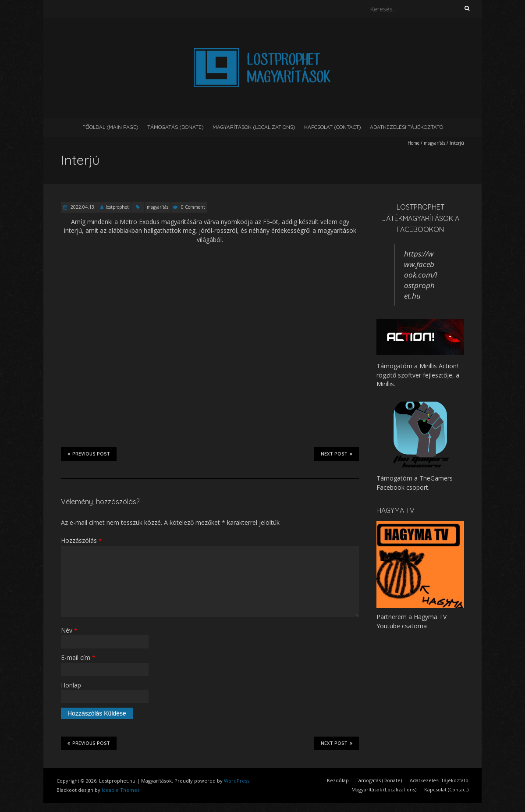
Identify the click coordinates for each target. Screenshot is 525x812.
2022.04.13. (82, 207)
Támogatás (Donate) (176, 127)
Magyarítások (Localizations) (254, 127)
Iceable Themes (121, 790)
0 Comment (193, 207)
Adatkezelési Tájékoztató (406, 127)
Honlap (71, 685)
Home (413, 143)
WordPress (237, 781)
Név (69, 630)
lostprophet (117, 207)
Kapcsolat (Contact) (333, 127)
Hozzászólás (81, 540)
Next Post (337, 454)
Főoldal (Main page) (110, 127)
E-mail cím (78, 657)
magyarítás (435, 143)
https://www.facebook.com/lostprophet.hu (420, 275)
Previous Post (89, 454)
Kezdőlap (338, 780)
